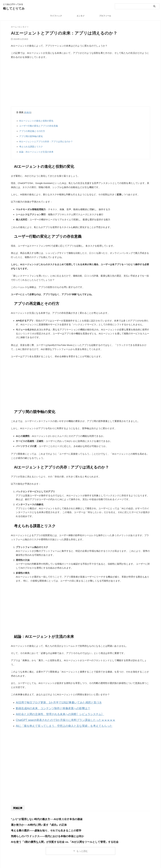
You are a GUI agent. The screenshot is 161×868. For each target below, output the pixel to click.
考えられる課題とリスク (31, 147)
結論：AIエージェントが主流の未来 (36, 152)
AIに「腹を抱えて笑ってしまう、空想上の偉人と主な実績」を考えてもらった (56, 722)
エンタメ (81, 16)
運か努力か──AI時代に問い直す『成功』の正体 (36, 821)
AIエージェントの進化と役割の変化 (36, 121)
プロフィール (105, 16)
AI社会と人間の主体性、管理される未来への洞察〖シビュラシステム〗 (53, 712)
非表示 (28, 112)
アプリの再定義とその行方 (32, 131)
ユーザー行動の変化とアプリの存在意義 (39, 126)
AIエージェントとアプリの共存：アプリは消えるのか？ (46, 142)
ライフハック (56, 16)
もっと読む (82, 847)
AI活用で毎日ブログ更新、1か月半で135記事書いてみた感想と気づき (52, 702)
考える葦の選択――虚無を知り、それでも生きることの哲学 (42, 827)
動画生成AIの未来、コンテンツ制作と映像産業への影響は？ (47, 707)
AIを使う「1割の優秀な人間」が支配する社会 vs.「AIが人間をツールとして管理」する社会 (58, 838)
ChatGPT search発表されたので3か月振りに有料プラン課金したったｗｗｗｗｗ (57, 717)
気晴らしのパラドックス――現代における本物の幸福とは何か (43, 832)
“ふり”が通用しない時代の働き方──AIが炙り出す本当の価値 (42, 815)
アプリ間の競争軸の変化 (31, 136)
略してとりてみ (14, 8)
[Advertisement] (80, 84)
